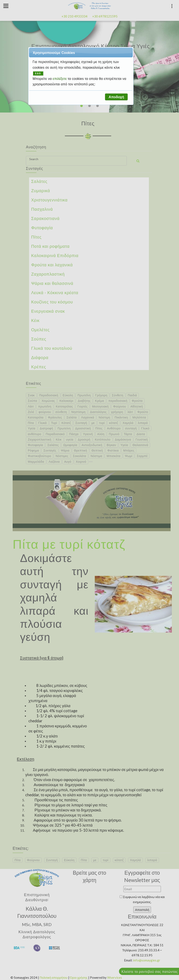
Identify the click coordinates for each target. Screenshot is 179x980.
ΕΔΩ (38, 73)
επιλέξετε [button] (60, 79)
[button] (116, 97)
